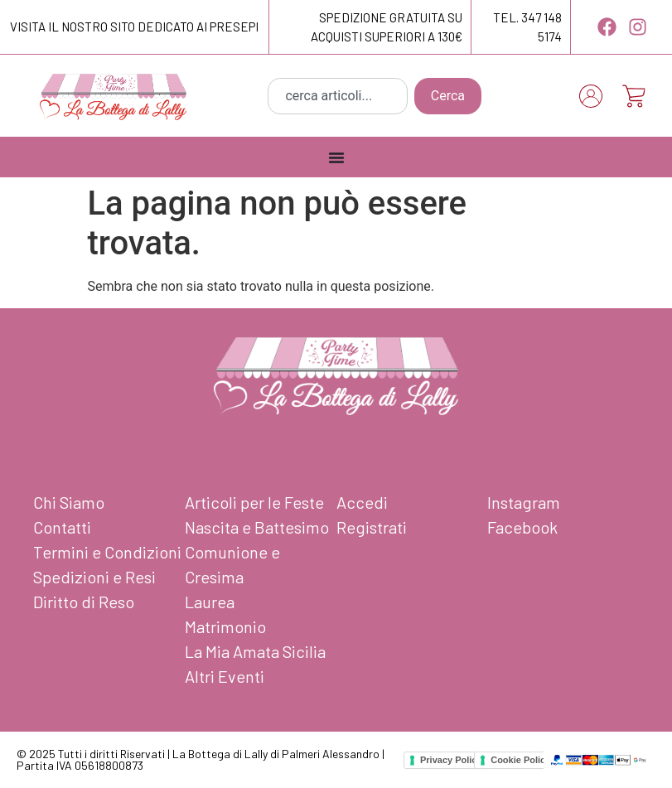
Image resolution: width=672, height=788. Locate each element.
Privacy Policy (451, 760)
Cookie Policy (520, 760)
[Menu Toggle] (336, 157)
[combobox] (337, 96)
